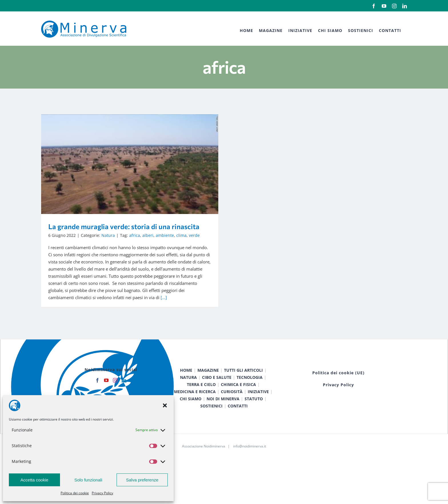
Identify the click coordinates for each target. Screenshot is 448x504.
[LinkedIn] (124, 388)
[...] (164, 297)
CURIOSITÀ (232, 399)
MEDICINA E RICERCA (195, 399)
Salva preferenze (142, 480)
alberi (148, 235)
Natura (108, 235)
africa (135, 235)
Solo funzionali (88, 480)
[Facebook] (97, 388)
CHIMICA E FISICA (238, 392)
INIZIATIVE (258, 399)
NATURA (188, 385)
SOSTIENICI (211, 413)
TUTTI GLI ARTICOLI (243, 378)
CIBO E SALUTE (217, 385)
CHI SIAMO (191, 406)
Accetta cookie (35, 480)
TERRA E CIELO (201, 392)
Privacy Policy (102, 493)
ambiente (165, 235)
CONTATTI (238, 413)
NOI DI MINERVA (223, 406)
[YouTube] (106, 388)
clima (181, 235)
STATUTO (254, 406)
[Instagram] (115, 388)
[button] (165, 405)
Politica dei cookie (75, 493)
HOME (186, 378)
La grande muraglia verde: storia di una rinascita (124, 226)
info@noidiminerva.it (250, 454)
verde (194, 235)
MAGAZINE (208, 378)
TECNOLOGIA (250, 385)
